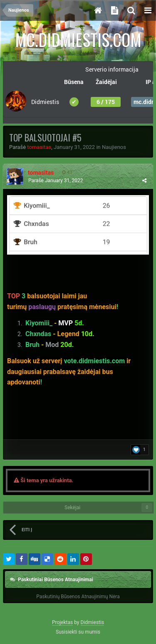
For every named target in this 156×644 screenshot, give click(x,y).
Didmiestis (93, 622)
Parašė (56, 181)
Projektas (62, 622)
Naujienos (114, 147)
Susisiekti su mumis (78, 632)
